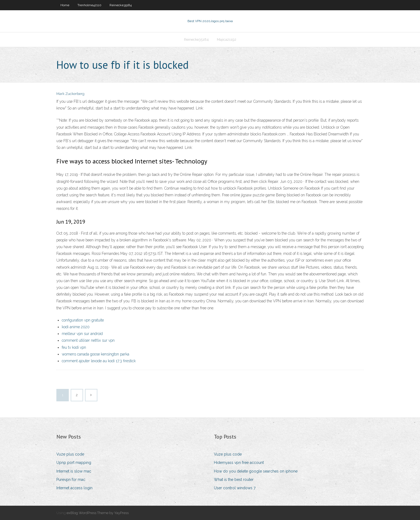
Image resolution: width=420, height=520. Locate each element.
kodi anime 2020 (76, 327)
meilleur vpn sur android (82, 334)
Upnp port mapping (74, 463)
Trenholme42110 (89, 5)
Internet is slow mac (74, 471)
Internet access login (74, 488)
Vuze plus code (70, 454)
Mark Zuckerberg (70, 94)
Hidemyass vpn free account (239, 463)
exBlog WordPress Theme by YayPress (98, 513)
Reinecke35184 (121, 5)
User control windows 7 (235, 488)
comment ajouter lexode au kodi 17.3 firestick (99, 361)
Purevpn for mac (71, 480)
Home (65, 5)
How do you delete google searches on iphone (256, 471)
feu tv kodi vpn (74, 347)
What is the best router (234, 480)
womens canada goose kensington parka (95, 354)
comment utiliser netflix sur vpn (88, 340)
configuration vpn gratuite (83, 320)
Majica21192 (227, 40)
